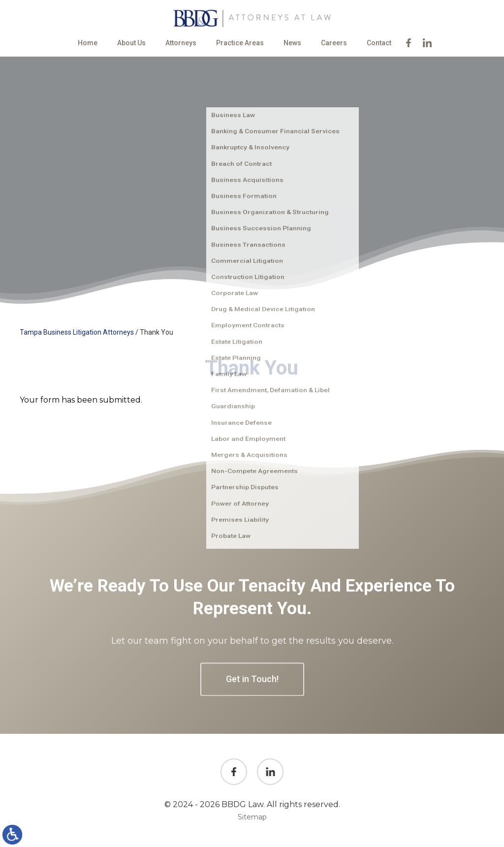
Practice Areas (240, 43)
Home (88, 43)
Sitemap (252, 817)
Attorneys (181, 43)
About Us (131, 43)
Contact (379, 43)
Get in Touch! (252, 758)
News (292, 43)
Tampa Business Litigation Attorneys (77, 332)
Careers (334, 43)
